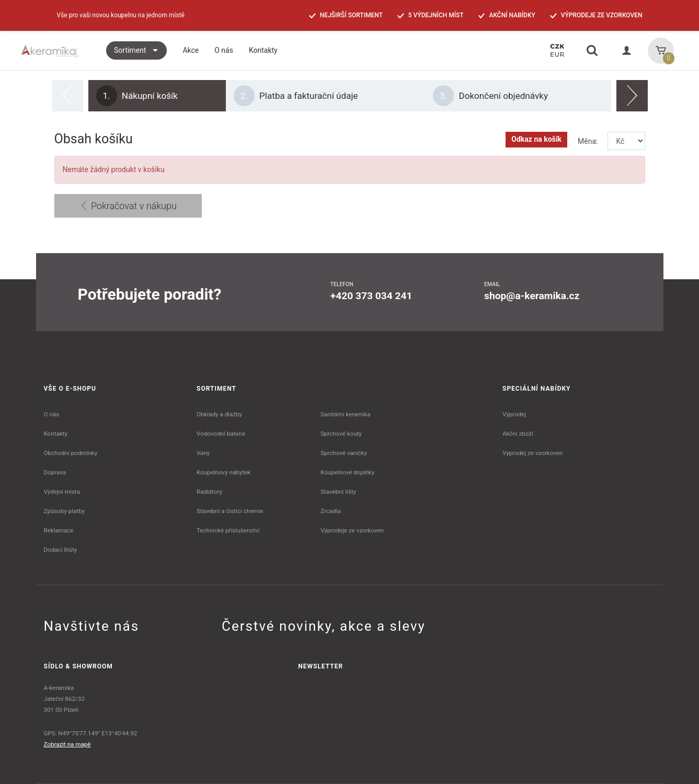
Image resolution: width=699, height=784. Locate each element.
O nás (52, 414)
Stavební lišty (338, 492)
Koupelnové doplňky (347, 472)
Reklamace (59, 530)
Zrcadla (331, 511)
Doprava (55, 472)
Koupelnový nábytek (224, 472)
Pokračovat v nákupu (128, 206)
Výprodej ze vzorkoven (532, 453)
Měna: (588, 141)
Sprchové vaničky (344, 453)
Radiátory (209, 492)
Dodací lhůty (61, 550)
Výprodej (514, 414)
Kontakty (56, 434)
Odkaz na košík (536, 139)
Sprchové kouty (341, 434)
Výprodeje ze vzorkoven (352, 530)
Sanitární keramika (346, 414)
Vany (203, 453)
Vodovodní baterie (221, 434)
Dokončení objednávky (490, 96)
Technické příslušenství (228, 530)
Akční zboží (518, 434)
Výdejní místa (62, 492)
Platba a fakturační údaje (296, 96)
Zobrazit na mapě (67, 744)
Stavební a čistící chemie (230, 511)
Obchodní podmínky (71, 453)
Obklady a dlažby (219, 414)
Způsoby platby (65, 511)
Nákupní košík (137, 96)
